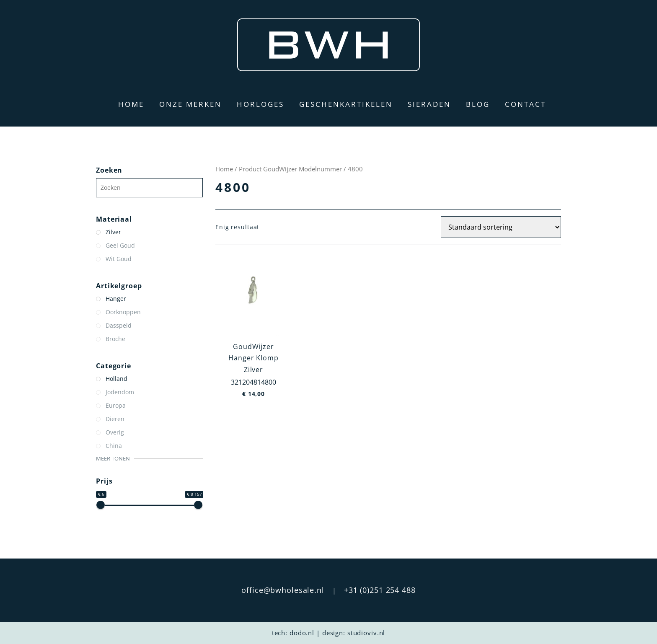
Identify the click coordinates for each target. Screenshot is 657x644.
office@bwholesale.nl (283, 590)
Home (131, 104)
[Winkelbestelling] (501, 227)
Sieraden (429, 104)
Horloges (260, 104)
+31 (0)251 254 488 (380, 590)
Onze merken (190, 104)
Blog (478, 104)
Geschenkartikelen (346, 104)
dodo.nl (302, 633)
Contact (525, 104)
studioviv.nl (366, 633)
